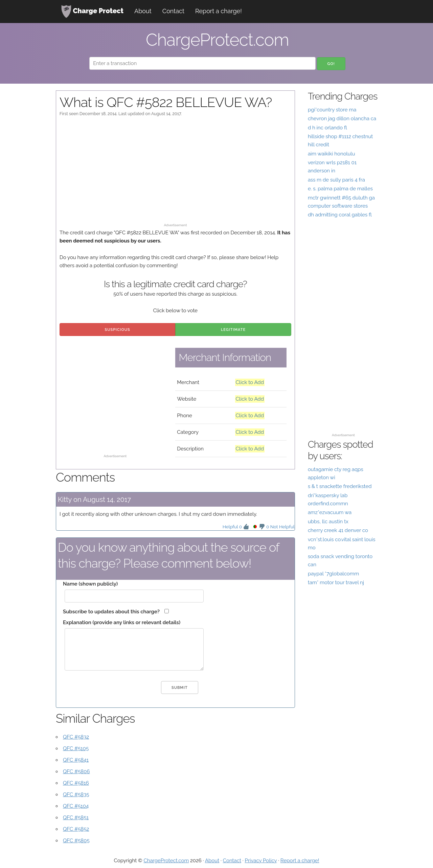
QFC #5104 (76, 806)
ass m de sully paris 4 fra (336, 180)
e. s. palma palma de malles (340, 189)
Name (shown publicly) (90, 584)
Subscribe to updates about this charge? (111, 612)
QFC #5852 (76, 829)
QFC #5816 (76, 783)
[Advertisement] (175, 173)
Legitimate (233, 330)
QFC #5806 (76, 771)
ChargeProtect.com (166, 861)
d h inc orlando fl (327, 128)
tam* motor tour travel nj (336, 583)
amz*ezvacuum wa (330, 512)
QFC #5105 (76, 748)
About (143, 11)
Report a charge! (219, 11)
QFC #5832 (76, 737)
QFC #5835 (76, 795)
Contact (173, 11)
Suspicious (118, 330)
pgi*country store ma (332, 110)
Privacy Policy (261, 861)
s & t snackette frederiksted (340, 486)
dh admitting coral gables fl (340, 215)
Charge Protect (92, 12)
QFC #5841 (76, 760)
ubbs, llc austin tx (328, 522)
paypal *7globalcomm (333, 574)
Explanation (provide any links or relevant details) (122, 622)
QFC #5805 (76, 841)
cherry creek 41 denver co (338, 530)
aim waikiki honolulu (332, 154)
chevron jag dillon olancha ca (342, 119)
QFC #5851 (76, 818)
